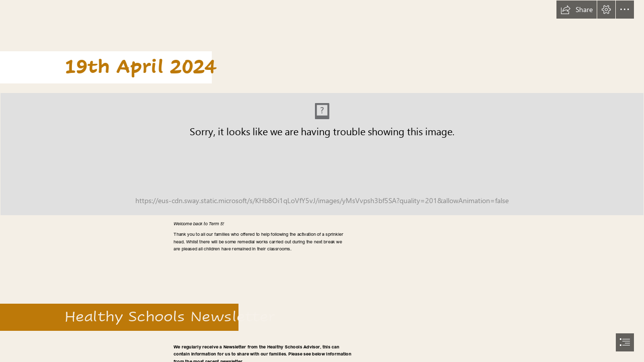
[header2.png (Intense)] (322, 154)
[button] (577, 10)
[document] (322, 181)
